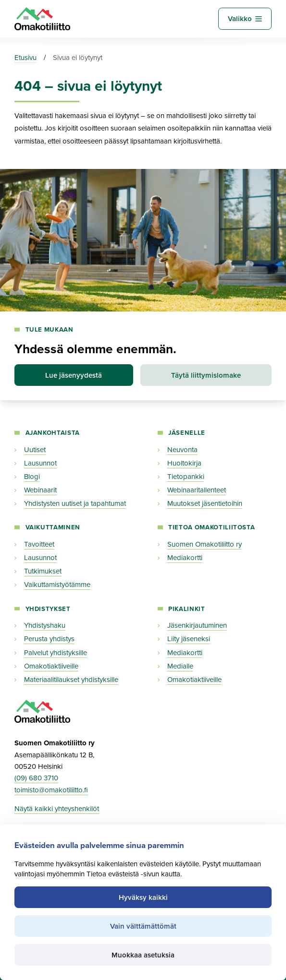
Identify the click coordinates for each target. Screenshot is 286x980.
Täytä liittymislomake (206, 375)
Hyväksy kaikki (143, 897)
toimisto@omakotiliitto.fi (51, 790)
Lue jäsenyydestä (74, 375)
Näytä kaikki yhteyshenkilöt (57, 809)
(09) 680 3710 (36, 778)
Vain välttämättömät (143, 926)
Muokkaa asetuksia (143, 955)
